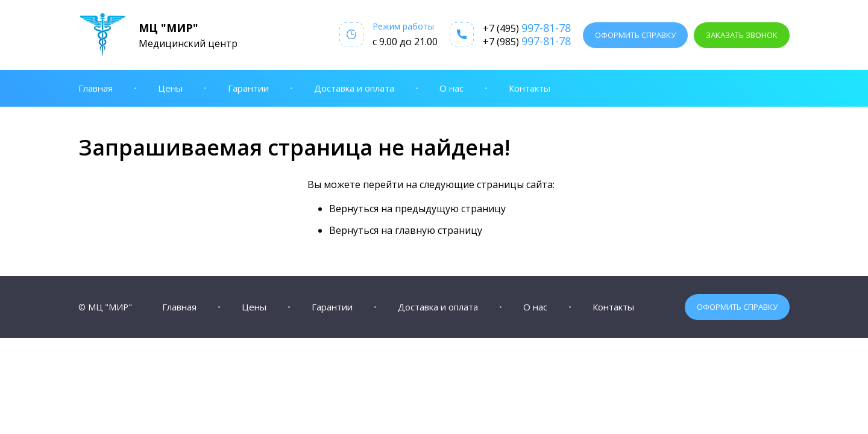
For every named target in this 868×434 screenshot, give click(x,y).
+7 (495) (527, 28)
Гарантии (248, 88)
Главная (96, 88)
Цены (170, 88)
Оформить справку (635, 35)
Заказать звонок (742, 35)
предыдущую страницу (450, 209)
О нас (451, 88)
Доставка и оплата (354, 88)
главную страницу (439, 230)
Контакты (530, 88)
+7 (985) (527, 41)
